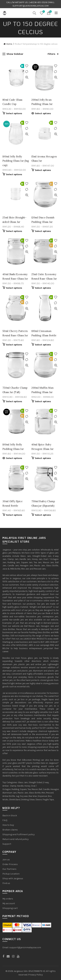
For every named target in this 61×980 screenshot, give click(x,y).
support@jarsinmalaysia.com (25, 947)
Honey (27, 786)
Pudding (15, 789)
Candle (46, 789)
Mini (43, 793)
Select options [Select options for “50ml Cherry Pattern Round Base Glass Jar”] (14, 345)
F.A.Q (5, 820)
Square (23, 789)
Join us (6, 860)
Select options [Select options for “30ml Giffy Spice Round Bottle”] (14, 515)
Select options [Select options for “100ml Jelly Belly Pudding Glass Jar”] (14, 458)
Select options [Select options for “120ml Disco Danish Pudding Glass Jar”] (43, 231)
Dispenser (42, 796)
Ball (40, 789)
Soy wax (24, 796)
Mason (35, 789)
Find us (6, 883)
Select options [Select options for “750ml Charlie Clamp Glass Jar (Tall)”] (14, 401)
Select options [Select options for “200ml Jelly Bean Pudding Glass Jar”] (43, 113)
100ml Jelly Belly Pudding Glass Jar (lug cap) (16, 161)
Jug (17, 796)
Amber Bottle (9, 796)
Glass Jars (23, 782)
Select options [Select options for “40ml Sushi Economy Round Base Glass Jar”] (14, 288)
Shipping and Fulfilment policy (19, 834)
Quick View (27, 77)
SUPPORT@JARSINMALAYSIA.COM (31, 6)
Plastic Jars (23, 793)
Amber (6, 786)
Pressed (50, 793)
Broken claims (10, 830)
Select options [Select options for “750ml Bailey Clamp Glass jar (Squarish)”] (43, 515)
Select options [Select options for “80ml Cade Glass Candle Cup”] (14, 113)
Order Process (10, 864)
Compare (27, 72)
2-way (46, 782)
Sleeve (39, 800)
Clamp (13, 786)
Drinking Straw (28, 800)
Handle (20, 786)
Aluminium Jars (10, 793)
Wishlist (43, 12)
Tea (29, 789)
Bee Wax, (33, 796)
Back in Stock (10, 816)
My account (9, 903)
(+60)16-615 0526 (38, 2)
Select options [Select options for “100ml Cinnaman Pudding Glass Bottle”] (43, 345)
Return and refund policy (16, 839)
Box (50, 796)
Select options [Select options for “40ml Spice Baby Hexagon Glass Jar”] (43, 458)
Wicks (5, 800)
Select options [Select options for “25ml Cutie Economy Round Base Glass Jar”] (43, 288)
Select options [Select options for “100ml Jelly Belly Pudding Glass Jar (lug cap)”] (14, 174)
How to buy (8, 825)
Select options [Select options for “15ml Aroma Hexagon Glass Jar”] (43, 170)
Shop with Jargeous (13, 878)
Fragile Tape (48, 800)
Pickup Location (11, 874)
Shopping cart (10, 908)
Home (9, 44)
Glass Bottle (35, 793)
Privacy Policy (35, 975)
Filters (51, 54)
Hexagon (55, 789)
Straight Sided (35, 782)
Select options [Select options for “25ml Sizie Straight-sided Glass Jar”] (14, 231)
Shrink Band (15, 800)
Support (7, 844)
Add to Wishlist (27, 66)
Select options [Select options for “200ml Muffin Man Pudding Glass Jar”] (43, 401)
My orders (8, 899)
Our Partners (9, 869)
